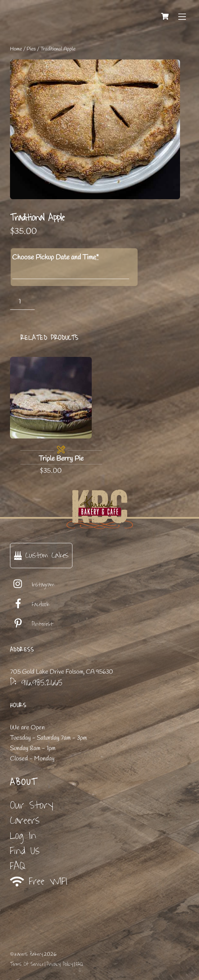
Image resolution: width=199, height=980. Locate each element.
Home (16, 49)
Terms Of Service (27, 964)
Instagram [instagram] (32, 585)
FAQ (18, 866)
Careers (25, 820)
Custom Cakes (41, 555)
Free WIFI (39, 882)
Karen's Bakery (29, 954)
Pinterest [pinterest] (32, 624)
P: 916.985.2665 (36, 682)
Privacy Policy (60, 964)
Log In (23, 836)
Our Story (32, 805)
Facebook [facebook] (30, 604)
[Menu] (182, 16)
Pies (31, 49)
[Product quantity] (23, 302)
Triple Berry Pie (61, 459)
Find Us (25, 851)
